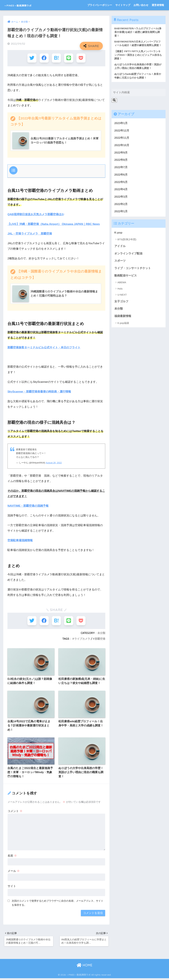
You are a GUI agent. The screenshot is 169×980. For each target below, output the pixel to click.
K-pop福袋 (123, 324)
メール (14, 872)
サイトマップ (123, 5)
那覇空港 (100, 639)
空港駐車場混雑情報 (20, 540)
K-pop (118, 234)
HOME (84, 967)
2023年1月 (121, 124)
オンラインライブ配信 (128, 255)
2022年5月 (121, 183)
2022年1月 (121, 213)
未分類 (101, 633)
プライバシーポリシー (100, 5)
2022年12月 (122, 132)
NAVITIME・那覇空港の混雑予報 (28, 506)
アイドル (120, 247)
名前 (12, 856)
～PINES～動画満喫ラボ (26, 5)
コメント (15, 812)
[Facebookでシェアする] (44, 58)
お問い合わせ (141, 5)
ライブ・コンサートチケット (133, 269)
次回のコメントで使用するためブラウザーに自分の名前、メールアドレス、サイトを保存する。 (58, 904)
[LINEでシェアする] (69, 58)
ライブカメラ (82, 639)
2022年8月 (121, 161)
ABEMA (122, 283)
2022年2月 (121, 205)
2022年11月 (122, 139)
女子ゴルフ (121, 302)
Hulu (120, 290)
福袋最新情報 (123, 317)
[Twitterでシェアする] (32, 58)
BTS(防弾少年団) (127, 241)
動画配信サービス (126, 277)
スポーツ (120, 262)
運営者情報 (158, 5)
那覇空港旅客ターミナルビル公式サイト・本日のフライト (44, 348)
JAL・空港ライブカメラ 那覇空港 (30, 234)
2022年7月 (121, 168)
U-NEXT (122, 296)
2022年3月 (121, 198)
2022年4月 (121, 190)
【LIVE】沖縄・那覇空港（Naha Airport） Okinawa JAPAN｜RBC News (54, 224)
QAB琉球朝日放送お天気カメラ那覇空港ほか (36, 214)
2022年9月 (121, 154)
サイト (12, 887)
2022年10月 (122, 146)
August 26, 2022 (54, 463)
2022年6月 (121, 176)
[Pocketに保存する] (81, 58)
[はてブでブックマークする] (56, 58)
